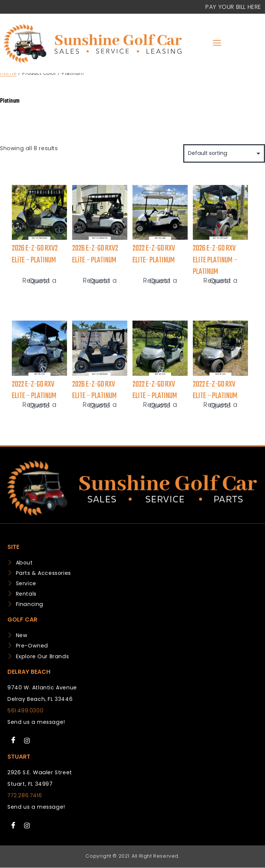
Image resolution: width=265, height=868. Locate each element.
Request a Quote (39, 281)
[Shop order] (224, 153)
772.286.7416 (25, 795)
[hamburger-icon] (217, 44)
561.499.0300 (25, 710)
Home (8, 73)
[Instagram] (27, 741)
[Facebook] (13, 741)
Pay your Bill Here (233, 7)
